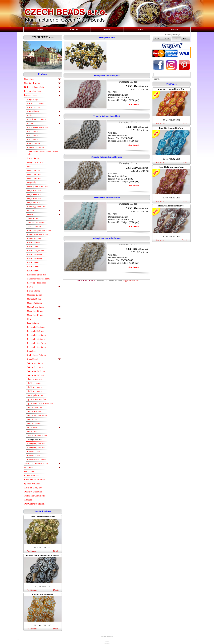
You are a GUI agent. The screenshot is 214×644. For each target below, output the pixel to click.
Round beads (33, 359)
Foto (140, 29)
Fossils (30, 214)
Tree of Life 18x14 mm (37, 435)
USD (176, 38)
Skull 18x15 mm (34, 387)
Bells (29, 115)
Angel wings (33, 99)
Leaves (30, 287)
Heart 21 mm (33, 267)
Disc (29, 166)
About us (74, 29)
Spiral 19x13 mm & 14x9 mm (40, 403)
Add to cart (32, 551)
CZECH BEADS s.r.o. (43, 37)
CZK (157, 38)
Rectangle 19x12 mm (36, 343)
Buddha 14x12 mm (35, 147)
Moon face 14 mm (35, 315)
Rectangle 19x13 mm (36, 347)
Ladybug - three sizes (36, 283)
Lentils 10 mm (33, 291)
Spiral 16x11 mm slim (37, 399)
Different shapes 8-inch (35, 87)
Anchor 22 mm (34, 107)
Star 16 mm (32, 419)
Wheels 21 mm (34, 452)
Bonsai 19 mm (33, 143)
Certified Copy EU (33, 488)
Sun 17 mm (32, 431)
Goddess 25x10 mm (36, 222)
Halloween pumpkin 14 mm (39, 230)
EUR (167, 38)
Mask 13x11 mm (34, 303)
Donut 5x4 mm (34, 170)
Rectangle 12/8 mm (36, 331)
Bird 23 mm (32, 139)
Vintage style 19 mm (36, 448)
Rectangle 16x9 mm (36, 339)
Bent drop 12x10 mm (36, 119)
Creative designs (32, 83)
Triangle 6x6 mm (35, 439)
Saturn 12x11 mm (35, 367)
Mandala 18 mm (34, 299)
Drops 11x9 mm (34, 194)
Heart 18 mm (33, 263)
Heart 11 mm (33, 247)
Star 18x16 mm (34, 423)
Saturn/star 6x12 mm (36, 371)
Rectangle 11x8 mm (36, 327)
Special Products (32, 484)
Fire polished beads (33, 91)
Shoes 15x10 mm (35, 379)
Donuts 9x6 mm (34, 178)
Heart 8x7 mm (33, 243)
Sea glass (28, 468)
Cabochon (29, 79)
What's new (30, 472)
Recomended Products (35, 480)
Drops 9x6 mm (34, 202)
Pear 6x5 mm (33, 323)
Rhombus (31, 351)
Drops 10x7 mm (34, 190)
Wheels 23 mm (34, 456)
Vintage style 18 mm (36, 443)
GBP (185, 38)
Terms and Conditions (34, 496)
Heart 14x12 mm (34, 255)
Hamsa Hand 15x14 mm (38, 235)
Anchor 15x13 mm (35, 103)
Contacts (174, 29)
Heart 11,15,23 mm (36, 251)
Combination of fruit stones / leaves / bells (43, 153)
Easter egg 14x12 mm (37, 206)
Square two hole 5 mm (37, 415)
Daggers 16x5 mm (35, 162)
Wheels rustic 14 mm (36, 460)
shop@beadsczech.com (131, 281)
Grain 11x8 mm (34, 226)
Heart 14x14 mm (34, 259)
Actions (107, 29)
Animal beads (33, 111)
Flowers (31, 210)
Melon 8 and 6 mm (35, 307)
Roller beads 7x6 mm (36, 355)
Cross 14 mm (33, 158)
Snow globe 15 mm (36, 395)
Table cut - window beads (36, 464)
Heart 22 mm (33, 271)
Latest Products (31, 476)
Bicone (30, 123)
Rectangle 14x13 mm (36, 335)
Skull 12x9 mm (34, 383)
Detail (56, 551)
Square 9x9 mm (34, 411)
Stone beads (32, 427)
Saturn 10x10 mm (35, 363)
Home (40, 29)
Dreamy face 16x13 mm (38, 186)
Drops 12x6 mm (34, 198)
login (107, 641)
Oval (29, 319)
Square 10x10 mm (35, 407)
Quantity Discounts (33, 492)
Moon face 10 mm (35, 311)
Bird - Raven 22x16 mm (38, 127)
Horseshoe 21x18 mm (37, 275)
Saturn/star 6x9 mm (36, 375)
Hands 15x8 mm (34, 239)
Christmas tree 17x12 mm (38, 279)
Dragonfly (32, 182)
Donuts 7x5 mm (34, 174)
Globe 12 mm (33, 218)
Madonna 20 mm (35, 295)
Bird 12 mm (32, 131)
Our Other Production (34, 504)
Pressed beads (31, 95)
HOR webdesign (107, 636)
